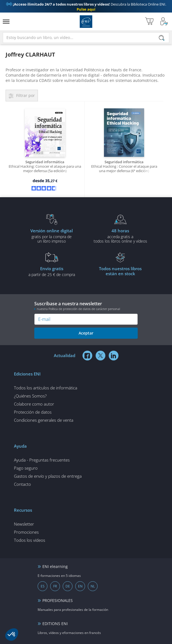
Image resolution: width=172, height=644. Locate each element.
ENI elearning (55, 566)
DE (68, 586)
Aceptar (86, 333)
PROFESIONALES (58, 600)
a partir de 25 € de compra (52, 271)
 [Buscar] (162, 38)
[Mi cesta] (149, 22)
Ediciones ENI (86, 22)
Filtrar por (26, 95)
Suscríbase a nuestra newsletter (86, 306)
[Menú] (6, 22)
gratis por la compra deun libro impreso (52, 236)
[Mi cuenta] (164, 22)
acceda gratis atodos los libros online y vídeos (121, 236)
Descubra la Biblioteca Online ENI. (86, 7)
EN (80, 586)
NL (93, 586)
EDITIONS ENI (55, 624)
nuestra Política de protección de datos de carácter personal (78, 309)
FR (55, 586)
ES (43, 586)
